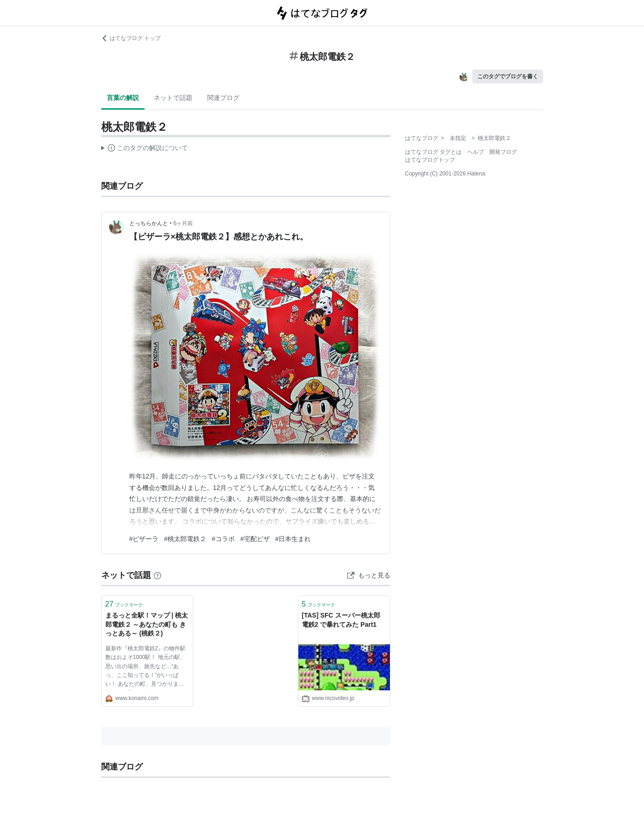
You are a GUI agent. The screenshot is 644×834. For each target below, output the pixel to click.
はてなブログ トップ (131, 38)
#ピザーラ (144, 539)
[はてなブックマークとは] (157, 575)
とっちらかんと (149, 223)
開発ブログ (503, 152)
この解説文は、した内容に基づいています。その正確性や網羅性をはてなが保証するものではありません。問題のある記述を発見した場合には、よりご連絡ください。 (145, 149)
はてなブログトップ (430, 160)
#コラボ (223, 539)
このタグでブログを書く (508, 76)
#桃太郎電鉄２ (185, 539)
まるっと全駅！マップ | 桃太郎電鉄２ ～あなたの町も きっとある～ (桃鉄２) (147, 624)
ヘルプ (476, 152)
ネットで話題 (173, 98)
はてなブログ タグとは (433, 152)
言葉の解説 (123, 98)
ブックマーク (124, 604)
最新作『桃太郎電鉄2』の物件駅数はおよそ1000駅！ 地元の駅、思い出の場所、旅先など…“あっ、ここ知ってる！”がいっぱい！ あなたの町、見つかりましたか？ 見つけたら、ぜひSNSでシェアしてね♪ (147, 668)
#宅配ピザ (255, 539)
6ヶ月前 (183, 223)
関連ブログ (223, 98)
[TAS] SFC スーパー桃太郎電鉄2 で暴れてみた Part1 (341, 620)
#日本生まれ (293, 539)
